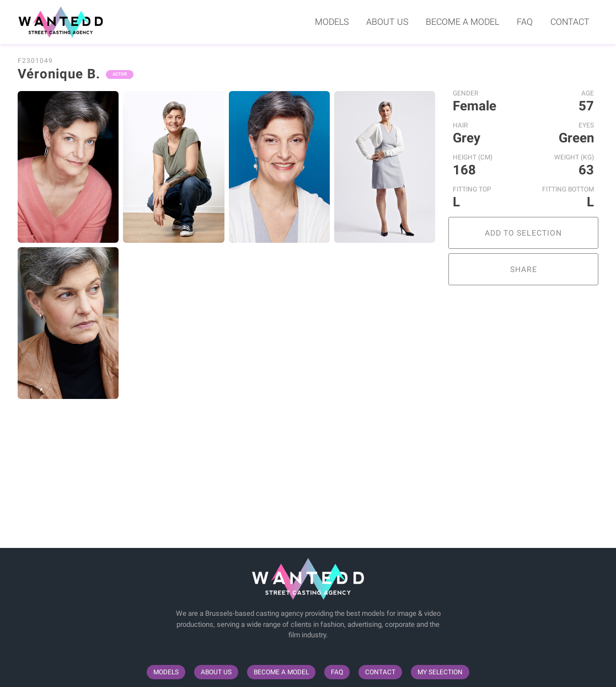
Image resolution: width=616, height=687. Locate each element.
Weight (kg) (574, 157)
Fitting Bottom (568, 189)
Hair (460, 125)
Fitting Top (472, 189)
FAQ (525, 22)
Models (332, 22)
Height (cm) (473, 157)
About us (387, 22)
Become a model (462, 22)
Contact (570, 22)
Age (588, 93)
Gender (465, 93)
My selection (440, 672)
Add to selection (523, 233)
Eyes (586, 125)
